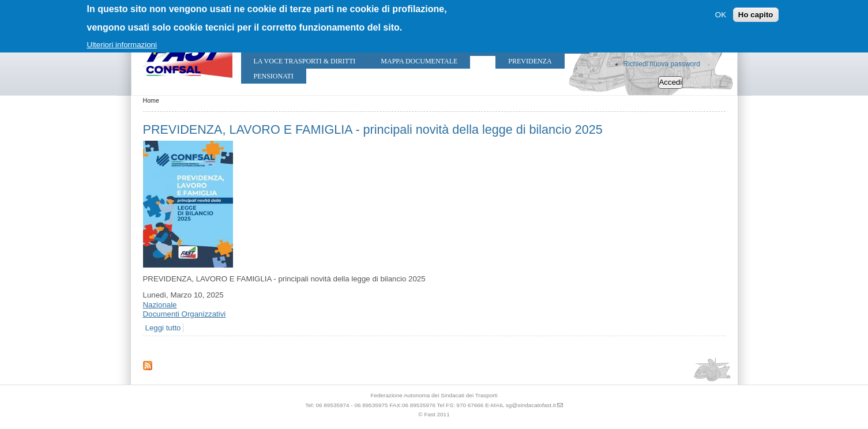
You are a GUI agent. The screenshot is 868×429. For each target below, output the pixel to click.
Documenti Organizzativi (185, 314)
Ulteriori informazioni (122, 45)
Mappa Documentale (419, 61)
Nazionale (160, 305)
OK (721, 15)
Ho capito (756, 15)
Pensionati (274, 76)
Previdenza (530, 61)
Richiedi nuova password (662, 64)
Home (151, 100)
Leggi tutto (163, 328)
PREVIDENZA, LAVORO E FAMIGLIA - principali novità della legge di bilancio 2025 (373, 129)
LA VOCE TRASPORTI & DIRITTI (305, 61)
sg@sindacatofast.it (531, 405)
